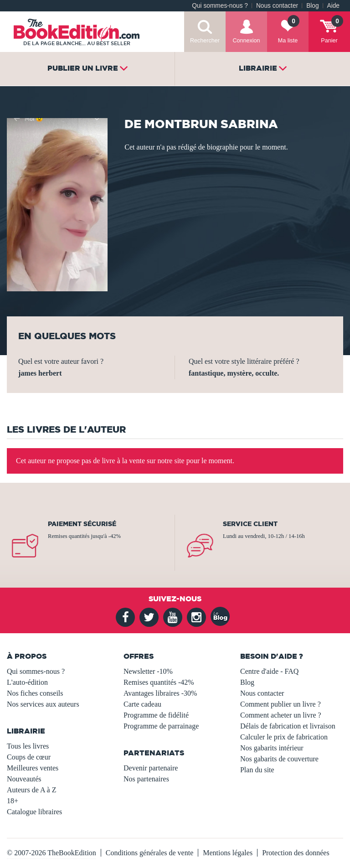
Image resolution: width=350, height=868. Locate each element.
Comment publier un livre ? (281, 704)
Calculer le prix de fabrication (284, 737)
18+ (13, 801)
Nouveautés (24, 779)
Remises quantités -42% (159, 682)
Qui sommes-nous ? (220, 6)
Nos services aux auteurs (43, 704)
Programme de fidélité (156, 715)
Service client (250, 524)
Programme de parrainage (161, 726)
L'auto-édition (27, 682)
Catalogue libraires (34, 812)
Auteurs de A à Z (31, 790)
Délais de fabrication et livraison (288, 726)
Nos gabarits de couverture (279, 759)
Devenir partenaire (151, 768)
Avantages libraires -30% (160, 693)
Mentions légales (228, 853)
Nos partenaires (146, 779)
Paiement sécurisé (82, 524)
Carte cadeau (142, 704)
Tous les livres (28, 746)
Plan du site (257, 770)
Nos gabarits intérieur (272, 748)
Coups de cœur (29, 757)
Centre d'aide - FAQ (269, 671)
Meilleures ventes (33, 768)
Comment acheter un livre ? (281, 715)
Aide (333, 6)
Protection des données (296, 853)
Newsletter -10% (148, 671)
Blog (312, 6)
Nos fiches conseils (35, 693)
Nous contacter (277, 6)
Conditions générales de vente (149, 853)
